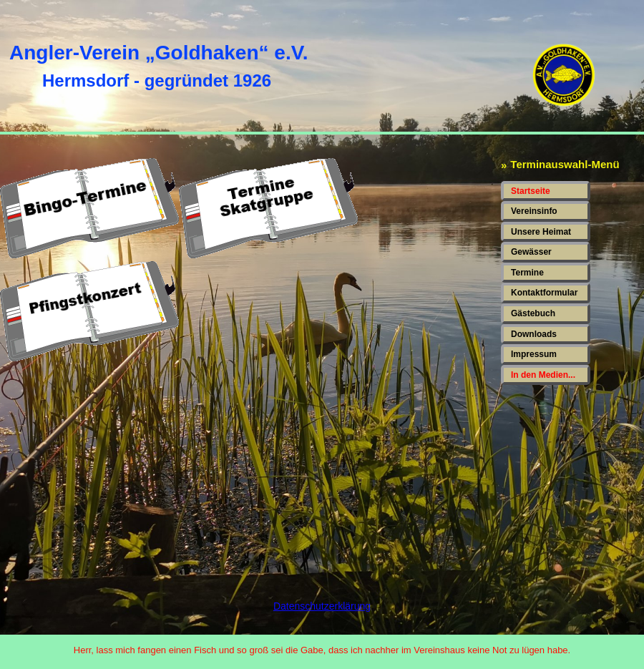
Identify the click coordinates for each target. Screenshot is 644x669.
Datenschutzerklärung (322, 606)
